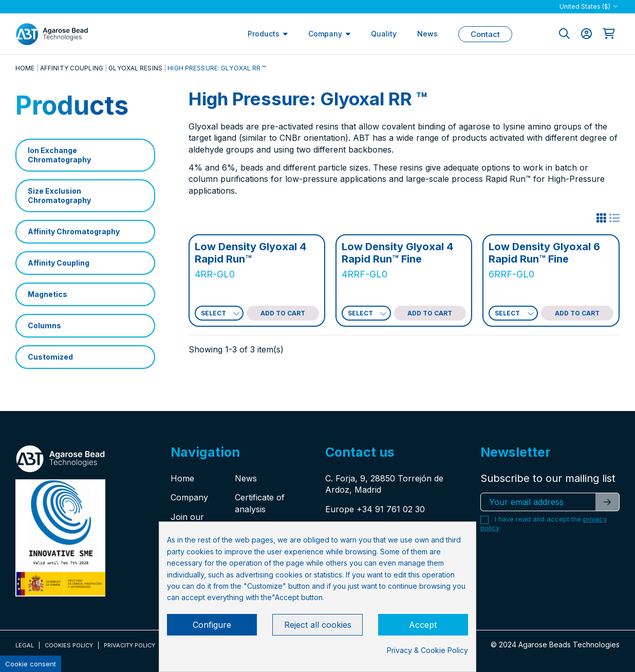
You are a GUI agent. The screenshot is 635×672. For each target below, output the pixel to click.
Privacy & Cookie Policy (427, 650)
